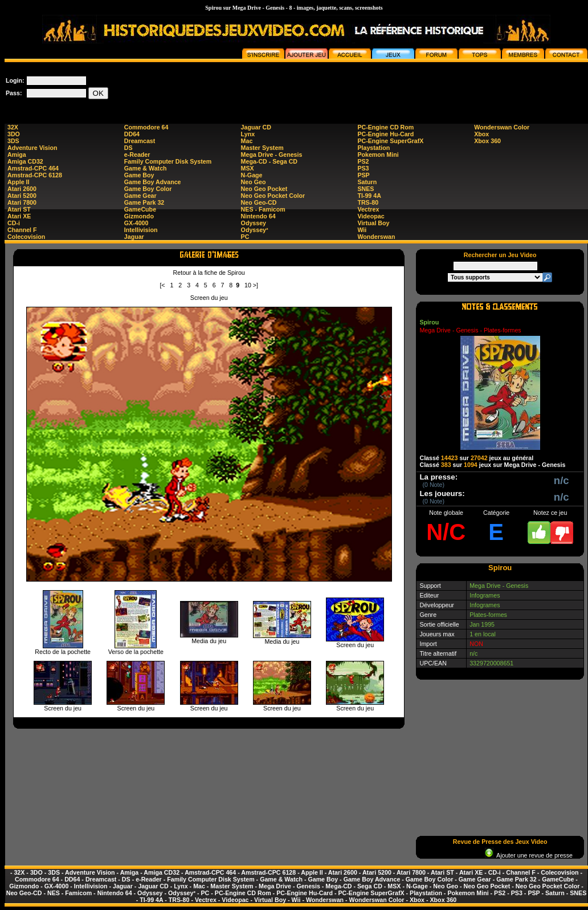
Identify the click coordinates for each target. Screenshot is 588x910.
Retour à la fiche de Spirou (209, 273)
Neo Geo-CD (259, 202)
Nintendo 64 (258, 216)
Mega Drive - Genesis (272, 155)
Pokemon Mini (378, 155)
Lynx (248, 134)
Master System (262, 148)
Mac (247, 141)
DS (128, 148)
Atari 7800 (22, 202)
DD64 (132, 134)
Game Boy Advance (153, 182)
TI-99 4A (369, 196)
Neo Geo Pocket (264, 189)
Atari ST (19, 209)
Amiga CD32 (25, 161)
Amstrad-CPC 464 (33, 168)
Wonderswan (376, 237)
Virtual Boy (373, 223)
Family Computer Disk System (168, 161)
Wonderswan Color (502, 127)
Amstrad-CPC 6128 (35, 175)
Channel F (22, 230)
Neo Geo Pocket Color (273, 196)
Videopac (371, 216)
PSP (363, 175)
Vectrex (368, 209)
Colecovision (26, 237)
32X (13, 127)
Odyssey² (255, 230)
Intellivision (141, 230)
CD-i (14, 223)
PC (245, 237)
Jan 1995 (482, 624)
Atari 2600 (22, 189)
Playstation (373, 148)
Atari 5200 (22, 196)
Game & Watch (146, 168)
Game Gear (140, 196)
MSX (248, 168)
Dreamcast (140, 141)
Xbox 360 (487, 141)
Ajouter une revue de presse (529, 855)
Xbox (481, 134)
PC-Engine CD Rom (385, 127)
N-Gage (252, 175)
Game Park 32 (144, 202)
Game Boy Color (148, 189)
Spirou (429, 322)
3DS (13, 141)
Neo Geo (254, 182)
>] (256, 285)
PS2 (363, 161)
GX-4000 (136, 223)
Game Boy (139, 175)
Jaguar (134, 237)
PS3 (363, 168)
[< (162, 285)
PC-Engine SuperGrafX (390, 141)
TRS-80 (368, 202)
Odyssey (254, 223)
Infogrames (485, 595)
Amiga (17, 155)
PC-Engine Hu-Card (385, 134)
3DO (14, 134)
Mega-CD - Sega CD (269, 161)
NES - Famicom (263, 209)
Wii (362, 230)
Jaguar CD (256, 127)
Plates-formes (488, 615)
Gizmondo (139, 216)
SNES (366, 189)
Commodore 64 (146, 127)
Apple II (18, 182)
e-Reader (137, 155)
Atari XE (19, 216)
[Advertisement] (500, 758)
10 (248, 285)
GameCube (140, 209)
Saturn (367, 182)
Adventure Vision (32, 148)
